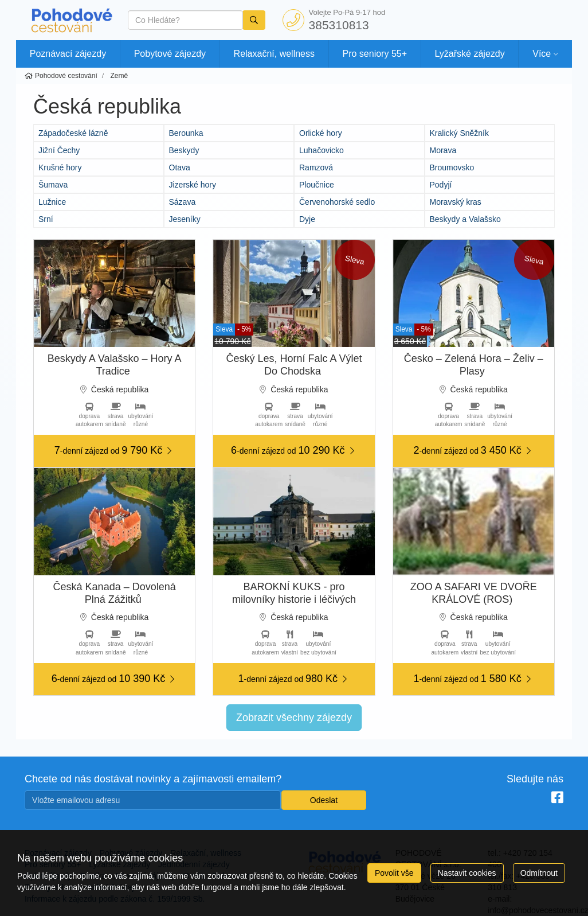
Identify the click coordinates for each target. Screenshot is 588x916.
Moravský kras (456, 202)
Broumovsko (452, 167)
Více (542, 54)
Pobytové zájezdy (170, 54)
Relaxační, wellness (274, 54)
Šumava (53, 185)
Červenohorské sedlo (337, 202)
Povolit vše (394, 873)
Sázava (183, 202)
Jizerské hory (193, 185)
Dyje (307, 219)
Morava (443, 150)
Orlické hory (321, 133)
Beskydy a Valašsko (465, 219)
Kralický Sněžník (459, 133)
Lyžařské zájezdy (470, 54)
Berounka (186, 133)
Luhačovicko (322, 150)
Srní (46, 219)
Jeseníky (185, 219)
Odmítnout (539, 873)
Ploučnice (317, 185)
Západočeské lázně (73, 133)
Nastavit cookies (467, 873)
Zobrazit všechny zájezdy (294, 718)
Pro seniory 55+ (375, 54)
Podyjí (441, 185)
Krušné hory (60, 167)
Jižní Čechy (59, 150)
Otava (180, 167)
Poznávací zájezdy (68, 54)
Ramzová (316, 167)
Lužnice (52, 202)
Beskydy (184, 150)
